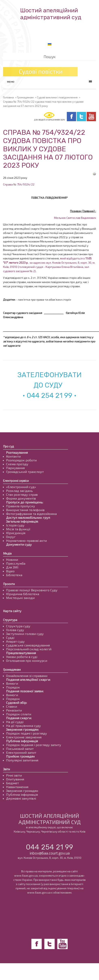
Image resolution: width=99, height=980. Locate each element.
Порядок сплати (19, 714)
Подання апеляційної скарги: (28, 679)
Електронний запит (21, 752)
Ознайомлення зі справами (27, 676)
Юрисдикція (16, 533)
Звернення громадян (22, 791)
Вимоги (12, 683)
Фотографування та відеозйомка (31, 514)
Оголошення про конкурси (27, 661)
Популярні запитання (22, 760)
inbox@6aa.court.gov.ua (50, 853)
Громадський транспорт (25, 472)
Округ (11, 537)
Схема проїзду (17, 464)
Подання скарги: (19, 718)
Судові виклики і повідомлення (57, 97)
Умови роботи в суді (22, 657)
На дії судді (15, 722)
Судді (10, 637)
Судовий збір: (16, 703)
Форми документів (21, 498)
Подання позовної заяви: (25, 691)
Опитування (15, 779)
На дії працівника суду (23, 726)
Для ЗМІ (12, 567)
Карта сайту (12, 611)
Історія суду (15, 525)
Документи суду (19, 544)
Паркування (15, 468)
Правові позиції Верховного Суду (32, 590)
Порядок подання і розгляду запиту (34, 745)
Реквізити (14, 710)
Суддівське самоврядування (28, 645)
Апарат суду (15, 641)
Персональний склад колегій (29, 649)
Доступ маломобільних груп (28, 517)
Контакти (13, 456)
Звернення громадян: (22, 729)
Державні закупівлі (21, 798)
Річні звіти (14, 775)
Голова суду (15, 630)
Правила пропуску (21, 506)
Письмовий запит (20, 749)
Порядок (13, 687)
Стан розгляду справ (22, 494)
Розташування (17, 452)
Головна (8, 97)
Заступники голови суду (25, 634)
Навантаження (17, 787)
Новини (12, 559)
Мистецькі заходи (20, 598)
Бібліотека (14, 575)
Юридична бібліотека (23, 594)
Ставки (12, 706)
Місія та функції (18, 529)
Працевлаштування (21, 653)
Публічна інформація (22, 741)
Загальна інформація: (22, 521)
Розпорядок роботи (21, 460)
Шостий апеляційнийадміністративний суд (51, 14)
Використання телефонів (25, 510)
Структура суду (18, 626)
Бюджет (12, 783)
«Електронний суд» (21, 487)
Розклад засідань (19, 491)
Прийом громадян (20, 756)
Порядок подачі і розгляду (27, 733)
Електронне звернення (24, 737)
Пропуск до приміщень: (25, 502)
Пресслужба (16, 563)
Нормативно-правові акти (26, 541)
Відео (10, 571)
